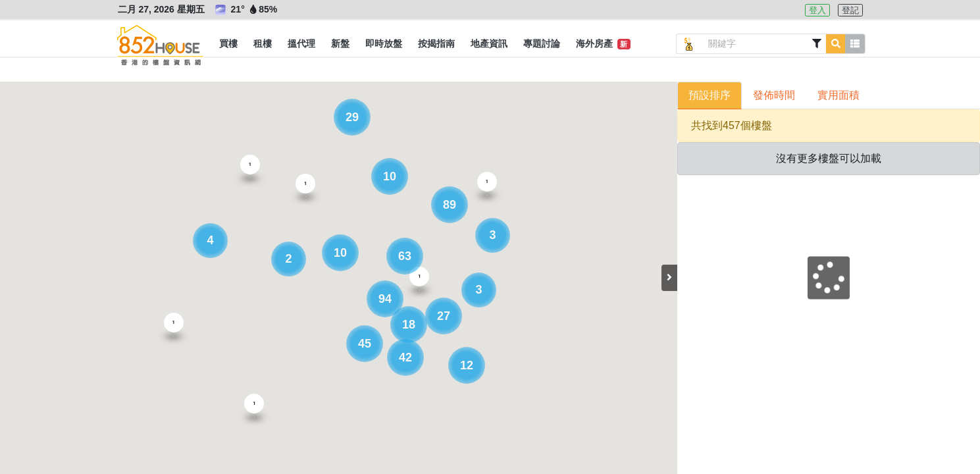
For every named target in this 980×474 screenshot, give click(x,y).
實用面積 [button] (838, 95)
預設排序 (709, 95)
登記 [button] (850, 10)
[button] (228, 44)
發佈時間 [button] (774, 95)
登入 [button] (817, 10)
